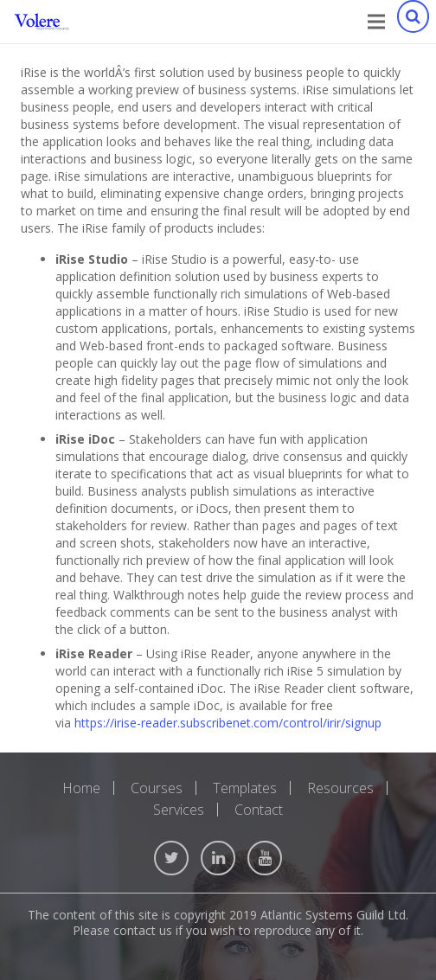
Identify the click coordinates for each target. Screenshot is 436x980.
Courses (157, 788)
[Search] (413, 22)
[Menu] (376, 22)
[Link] (42, 22)
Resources (340, 788)
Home (81, 788)
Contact (259, 810)
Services (179, 810)
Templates (245, 788)
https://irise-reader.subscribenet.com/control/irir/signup (228, 723)
